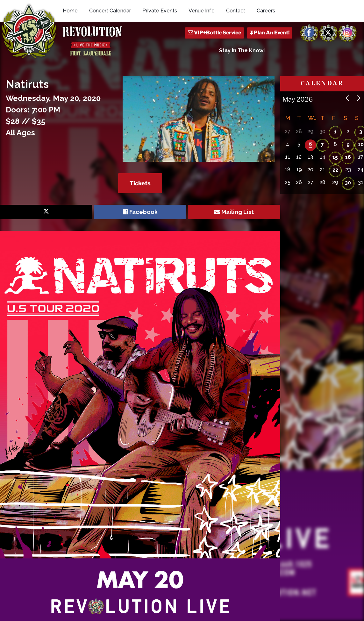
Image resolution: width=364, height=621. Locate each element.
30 (348, 183)
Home (70, 11)
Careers (266, 11)
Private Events (160, 11)
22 (335, 170)
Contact (236, 11)
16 (348, 157)
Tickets (140, 183)
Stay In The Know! (242, 50)
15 (335, 157)
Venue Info (202, 11)
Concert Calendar (110, 11)
